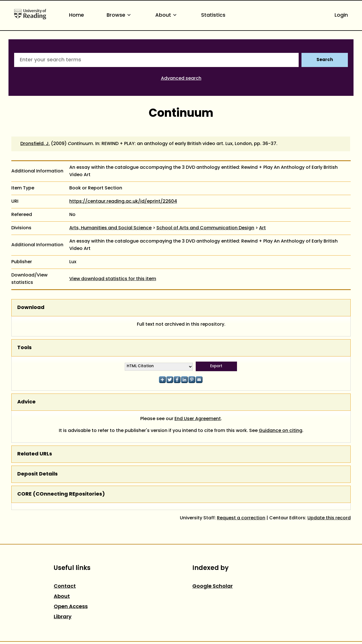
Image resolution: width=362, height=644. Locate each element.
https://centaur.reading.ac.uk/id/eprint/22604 (123, 202)
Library (63, 617)
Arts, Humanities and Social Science (110, 228)
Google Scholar (213, 586)
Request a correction (241, 518)
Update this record (329, 518)
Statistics (213, 15)
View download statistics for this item (113, 279)
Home (77, 15)
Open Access (71, 607)
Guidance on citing (281, 431)
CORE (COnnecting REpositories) (61, 494)
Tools (24, 348)
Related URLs (35, 454)
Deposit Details (37, 474)
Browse (120, 15)
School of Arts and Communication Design (205, 228)
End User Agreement (198, 419)
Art (262, 228)
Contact (65, 586)
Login (341, 15)
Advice (26, 402)
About (167, 15)
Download (31, 308)
